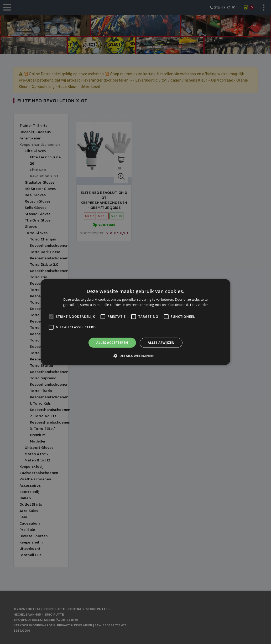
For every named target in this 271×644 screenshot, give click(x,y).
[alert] (135, 322)
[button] (135, 356)
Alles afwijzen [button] (161, 343)
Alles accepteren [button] (112, 343)
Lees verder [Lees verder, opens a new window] (199, 305)
